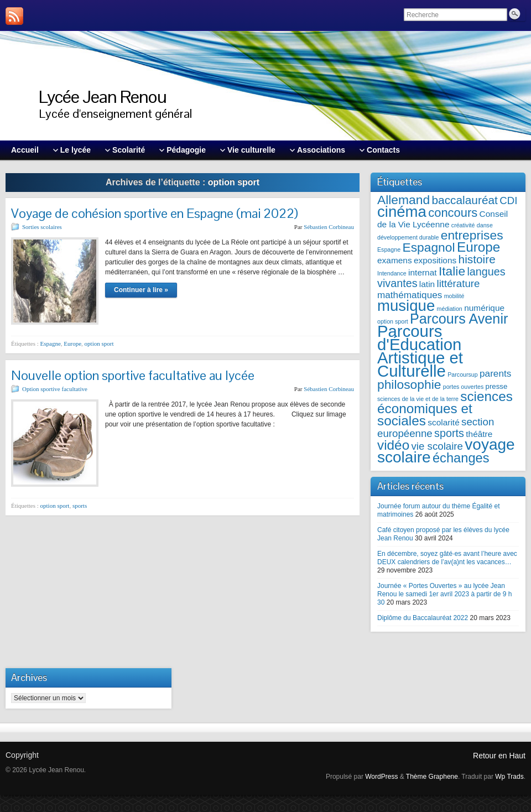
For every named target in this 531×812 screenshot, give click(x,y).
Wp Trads (509, 777)
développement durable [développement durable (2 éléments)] (408, 237)
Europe (72, 343)
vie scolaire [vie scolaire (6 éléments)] (437, 446)
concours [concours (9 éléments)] (453, 213)
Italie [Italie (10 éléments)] (452, 271)
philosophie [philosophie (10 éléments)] (409, 384)
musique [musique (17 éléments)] (406, 306)
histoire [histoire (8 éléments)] (477, 259)
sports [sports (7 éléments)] (449, 433)
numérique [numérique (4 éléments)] (484, 308)
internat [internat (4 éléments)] (423, 272)
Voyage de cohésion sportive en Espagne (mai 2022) (155, 213)
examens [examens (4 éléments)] (395, 260)
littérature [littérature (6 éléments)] (459, 283)
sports (80, 506)
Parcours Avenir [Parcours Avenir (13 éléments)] (459, 319)
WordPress (381, 777)
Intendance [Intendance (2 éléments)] (392, 273)
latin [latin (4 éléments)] (427, 284)
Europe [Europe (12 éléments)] (478, 247)
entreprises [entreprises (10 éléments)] (472, 235)
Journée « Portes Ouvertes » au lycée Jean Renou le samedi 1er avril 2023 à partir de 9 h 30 (444, 594)
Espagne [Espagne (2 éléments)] (389, 249)
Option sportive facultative (55, 389)
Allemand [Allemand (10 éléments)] (404, 200)
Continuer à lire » (141, 290)
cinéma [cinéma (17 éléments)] (402, 212)
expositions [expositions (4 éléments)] (435, 260)
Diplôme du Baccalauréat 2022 (423, 618)
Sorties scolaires (42, 227)
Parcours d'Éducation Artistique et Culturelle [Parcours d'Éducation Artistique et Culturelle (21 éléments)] (420, 351)
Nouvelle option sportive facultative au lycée (133, 375)
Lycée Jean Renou (103, 97)
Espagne (51, 343)
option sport (99, 343)
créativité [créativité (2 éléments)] (463, 225)
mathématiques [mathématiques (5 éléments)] (410, 295)
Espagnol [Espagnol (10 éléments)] (428, 247)
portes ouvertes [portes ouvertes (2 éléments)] (463, 387)
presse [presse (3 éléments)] (497, 386)
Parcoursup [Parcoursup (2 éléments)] (463, 374)
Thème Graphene (432, 777)
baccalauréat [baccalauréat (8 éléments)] (464, 200)
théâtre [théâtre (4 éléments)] (479, 434)
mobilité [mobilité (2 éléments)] (454, 296)
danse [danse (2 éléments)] (485, 225)
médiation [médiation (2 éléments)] (450, 309)
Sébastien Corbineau (329, 227)
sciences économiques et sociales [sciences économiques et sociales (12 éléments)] (445, 408)
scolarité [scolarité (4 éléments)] (443, 422)
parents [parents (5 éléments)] (495, 373)
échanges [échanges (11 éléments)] (461, 458)
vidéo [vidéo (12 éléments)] (393, 445)
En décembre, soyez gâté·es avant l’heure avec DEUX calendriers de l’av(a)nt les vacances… (447, 558)
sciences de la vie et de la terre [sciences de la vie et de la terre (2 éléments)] (418, 399)
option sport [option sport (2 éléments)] (393, 321)
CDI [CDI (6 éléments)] (508, 201)
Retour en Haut (499, 756)
